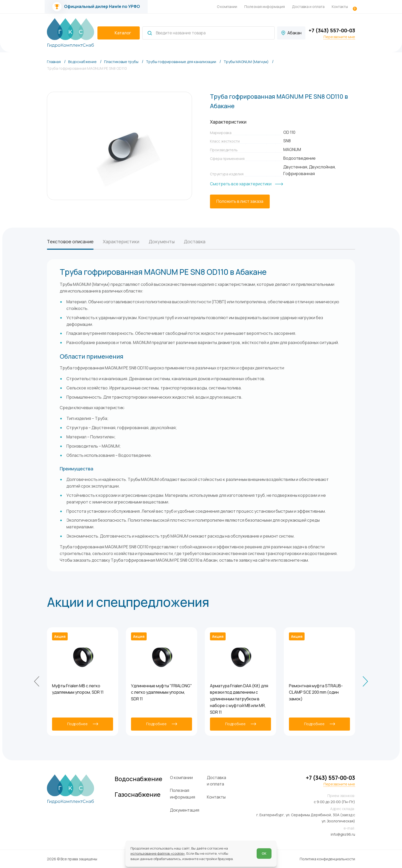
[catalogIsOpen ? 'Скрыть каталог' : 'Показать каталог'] (119, 33)
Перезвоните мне (339, 37)
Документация (185, 810)
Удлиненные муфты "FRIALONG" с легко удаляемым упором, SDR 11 (162, 692)
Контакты (340, 7)
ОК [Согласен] (264, 853)
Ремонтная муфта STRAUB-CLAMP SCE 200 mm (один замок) (316, 692)
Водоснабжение (138, 779)
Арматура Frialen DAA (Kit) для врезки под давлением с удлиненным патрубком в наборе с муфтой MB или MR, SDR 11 (239, 699)
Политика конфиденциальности (327, 859)
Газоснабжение (138, 795)
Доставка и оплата (308, 7)
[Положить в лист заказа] (240, 201)
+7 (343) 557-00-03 (332, 30)
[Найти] (150, 33)
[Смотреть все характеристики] (247, 184)
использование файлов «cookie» (158, 853)
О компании (227, 7)
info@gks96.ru (343, 834)
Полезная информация (265, 7)
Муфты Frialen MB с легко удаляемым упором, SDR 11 (78, 689)
